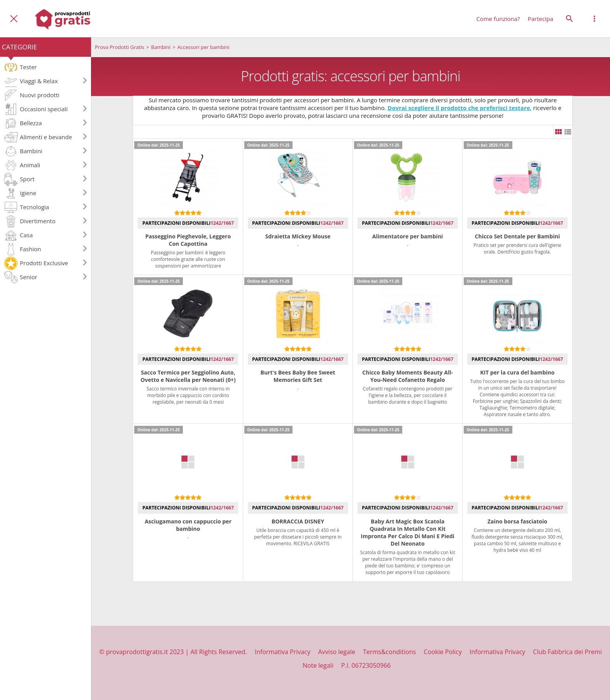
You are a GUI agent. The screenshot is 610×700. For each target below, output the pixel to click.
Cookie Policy (443, 652)
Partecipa (540, 19)
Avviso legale (337, 652)
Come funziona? (498, 19)
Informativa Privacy (283, 652)
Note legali (318, 665)
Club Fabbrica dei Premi (567, 652)
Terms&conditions (389, 652)
